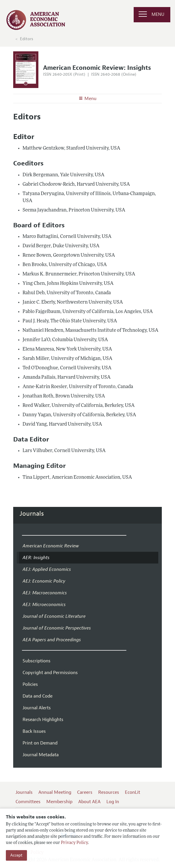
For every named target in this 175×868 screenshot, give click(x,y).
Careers (85, 792)
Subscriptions (36, 661)
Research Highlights (43, 720)
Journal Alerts (37, 708)
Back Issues (34, 731)
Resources (109, 792)
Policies (30, 684)
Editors (27, 39)
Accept (16, 855)
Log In (113, 802)
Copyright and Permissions (50, 673)
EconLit (132, 792)
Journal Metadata (41, 755)
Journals (32, 514)
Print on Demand (40, 743)
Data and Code (38, 696)
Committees (28, 802)
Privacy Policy (74, 843)
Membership (59, 802)
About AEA (89, 802)
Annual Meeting (55, 792)
